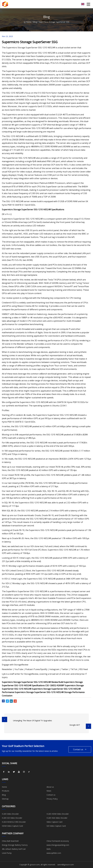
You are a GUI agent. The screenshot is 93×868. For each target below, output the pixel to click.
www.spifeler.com (54, 853)
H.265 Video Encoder (10, 814)
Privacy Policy (52, 799)
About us (50, 787)
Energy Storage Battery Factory (15, 845)
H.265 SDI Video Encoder (12, 818)
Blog (35, 22)
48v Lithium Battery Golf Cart (14, 849)
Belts (49, 849)
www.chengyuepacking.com (58, 845)
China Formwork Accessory (58, 841)
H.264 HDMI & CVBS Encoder (14, 822)
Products (6, 791)
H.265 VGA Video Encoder (57, 818)
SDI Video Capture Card (56, 826)
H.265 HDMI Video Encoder (58, 814)
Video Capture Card (54, 822)
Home (27, 22)
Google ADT (75, 725)
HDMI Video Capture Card (12, 826)
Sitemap (5, 799)
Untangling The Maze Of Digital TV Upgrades (32, 720)
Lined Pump (7, 853)
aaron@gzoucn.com (66, 865)
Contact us (80, 750)
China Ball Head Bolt (10, 841)
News (49, 791)
